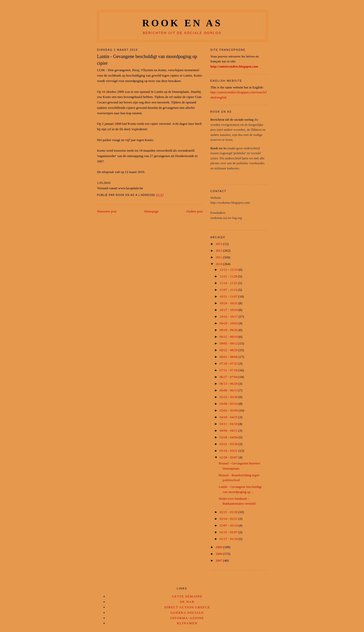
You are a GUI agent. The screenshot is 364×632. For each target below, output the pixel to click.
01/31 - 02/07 (229, 532)
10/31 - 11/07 (229, 296)
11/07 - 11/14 (229, 290)
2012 (219, 251)
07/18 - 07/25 (229, 363)
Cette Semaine (187, 596)
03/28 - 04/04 (229, 437)
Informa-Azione (187, 618)
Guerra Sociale (187, 613)
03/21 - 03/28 (229, 444)
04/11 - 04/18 (229, 424)
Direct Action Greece (187, 607)
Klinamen (187, 623)
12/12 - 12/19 (229, 270)
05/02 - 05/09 (229, 410)
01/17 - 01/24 (229, 539)
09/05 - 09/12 (229, 343)
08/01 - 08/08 (229, 357)
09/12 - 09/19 (229, 337)
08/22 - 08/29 (229, 350)
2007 (219, 560)
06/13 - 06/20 (229, 384)
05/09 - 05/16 (229, 404)
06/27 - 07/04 (229, 377)
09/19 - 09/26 (229, 330)
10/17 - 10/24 (229, 310)
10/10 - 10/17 (229, 317)
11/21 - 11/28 (229, 276)
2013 (219, 244)
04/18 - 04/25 (229, 417)
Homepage (151, 211)
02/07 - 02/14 (229, 525)
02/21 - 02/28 (229, 512)
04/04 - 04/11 (229, 430)
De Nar (187, 602)
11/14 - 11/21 (229, 283)
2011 (219, 257)
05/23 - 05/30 (229, 397)
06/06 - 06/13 (229, 390)
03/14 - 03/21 (229, 451)
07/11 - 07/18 (229, 370)
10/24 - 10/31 (229, 303)
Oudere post (194, 211)
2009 (219, 547)
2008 (219, 554)
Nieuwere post (107, 211)
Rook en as (182, 23)
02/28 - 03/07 (229, 457)
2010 (219, 264)
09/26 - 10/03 (229, 323)
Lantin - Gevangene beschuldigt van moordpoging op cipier (147, 60)
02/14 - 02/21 (229, 519)
